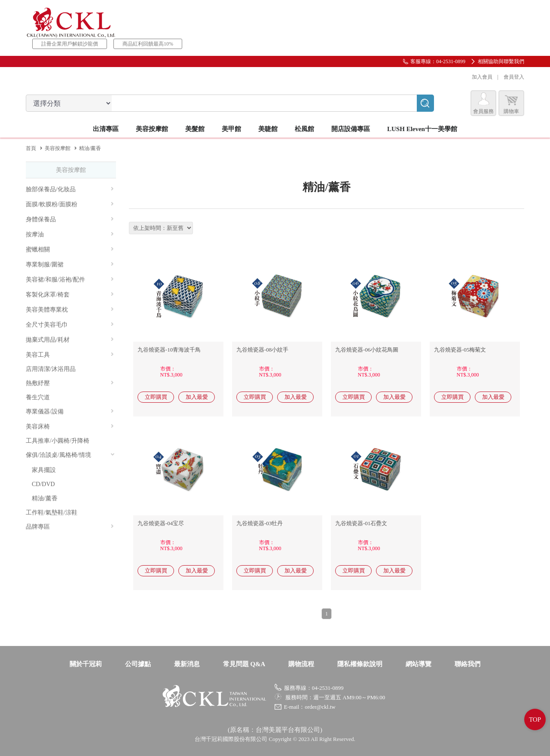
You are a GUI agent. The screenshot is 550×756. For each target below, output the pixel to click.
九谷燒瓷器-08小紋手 (262, 350)
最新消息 (187, 664)
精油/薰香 (45, 498)
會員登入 (514, 77)
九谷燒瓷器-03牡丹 (260, 523)
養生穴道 (38, 397)
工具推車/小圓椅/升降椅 (58, 441)
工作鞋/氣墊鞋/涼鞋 (52, 513)
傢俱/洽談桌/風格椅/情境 (70, 455)
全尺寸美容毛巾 (70, 325)
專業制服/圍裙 (70, 265)
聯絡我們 (467, 664)
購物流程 (301, 664)
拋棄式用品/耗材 (70, 340)
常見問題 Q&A (244, 664)
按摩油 (70, 234)
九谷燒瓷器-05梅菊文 (460, 350)
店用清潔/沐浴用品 (51, 369)
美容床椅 (70, 427)
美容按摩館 (58, 148)
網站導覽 (419, 664)
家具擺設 (44, 470)
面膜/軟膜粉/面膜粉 (70, 204)
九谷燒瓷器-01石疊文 (361, 523)
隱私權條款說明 (360, 664)
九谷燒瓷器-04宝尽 (161, 523)
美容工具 (70, 355)
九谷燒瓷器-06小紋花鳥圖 (367, 350)
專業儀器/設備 (70, 412)
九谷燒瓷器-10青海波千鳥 (169, 350)
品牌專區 (70, 527)
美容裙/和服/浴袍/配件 (70, 280)
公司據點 (138, 664)
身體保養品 (70, 219)
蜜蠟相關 (70, 249)
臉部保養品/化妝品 (70, 189)
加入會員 (482, 77)
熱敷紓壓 (70, 383)
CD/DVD (43, 484)
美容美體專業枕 (70, 310)
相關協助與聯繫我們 (501, 61)
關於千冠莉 (86, 664)
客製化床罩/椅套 (70, 295)
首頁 (31, 148)
